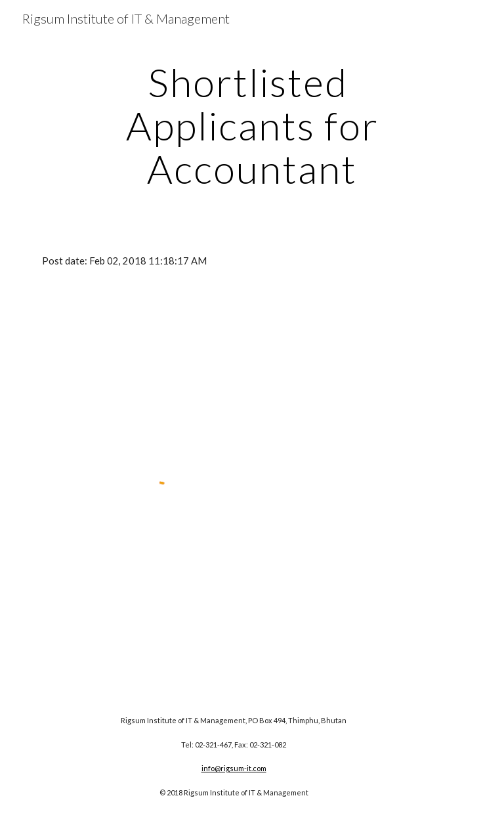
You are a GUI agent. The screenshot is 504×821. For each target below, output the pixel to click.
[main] (252, 125)
